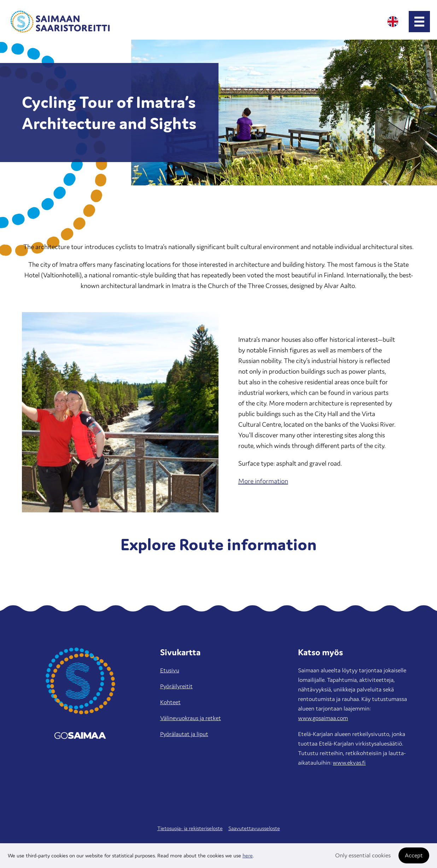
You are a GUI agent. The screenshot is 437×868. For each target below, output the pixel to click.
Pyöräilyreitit (176, 686)
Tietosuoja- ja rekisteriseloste (190, 828)
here (248, 855)
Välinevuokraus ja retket (191, 718)
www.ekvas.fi (349, 763)
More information (263, 481)
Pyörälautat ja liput (184, 734)
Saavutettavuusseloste (254, 828)
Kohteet (170, 702)
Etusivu (170, 670)
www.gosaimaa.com (323, 718)
